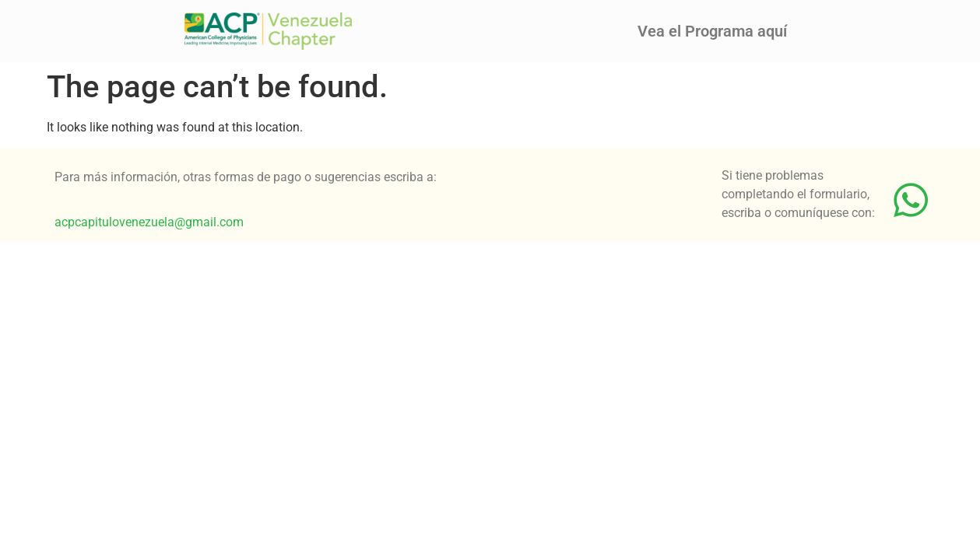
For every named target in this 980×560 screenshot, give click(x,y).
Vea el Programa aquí (712, 31)
